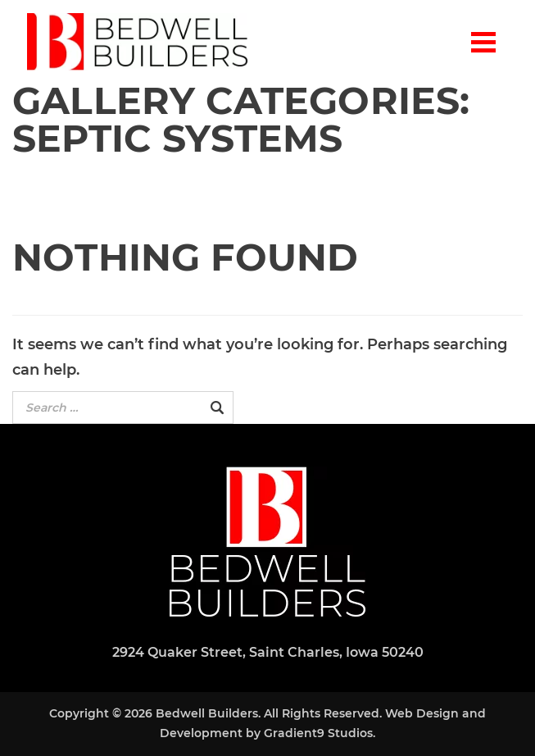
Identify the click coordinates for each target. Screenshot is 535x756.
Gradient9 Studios (318, 733)
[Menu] (483, 41)
